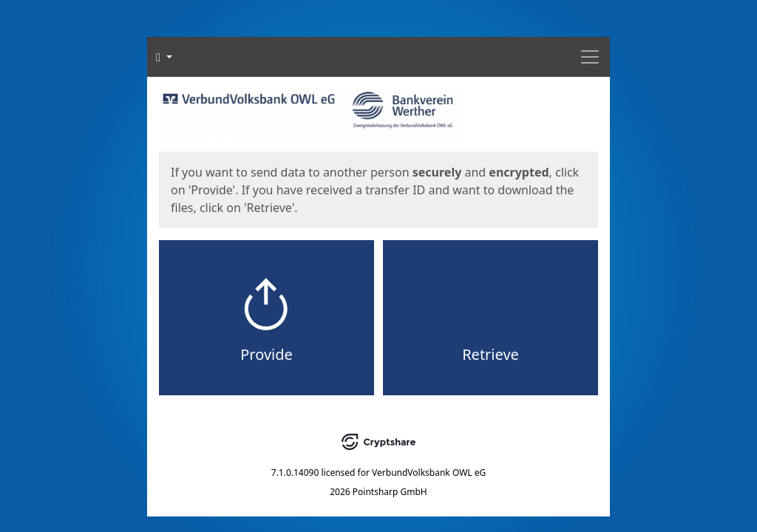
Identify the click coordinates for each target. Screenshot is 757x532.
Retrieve (490, 354)
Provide (267, 354)
